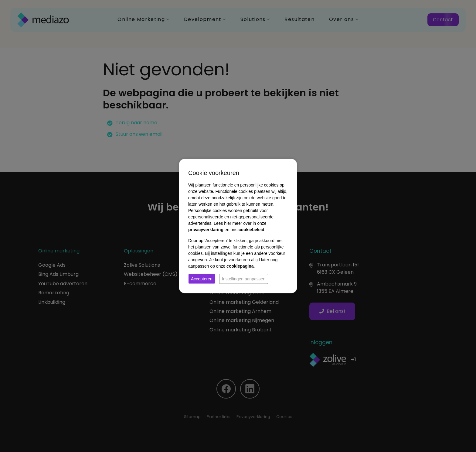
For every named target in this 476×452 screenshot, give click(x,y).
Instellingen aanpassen (244, 279)
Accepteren (202, 279)
